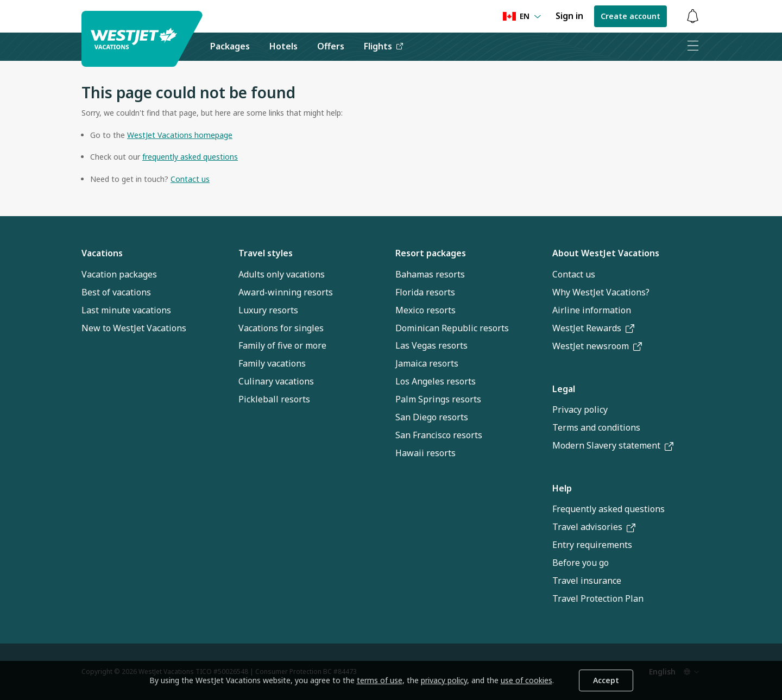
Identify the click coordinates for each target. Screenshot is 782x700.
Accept (606, 680)
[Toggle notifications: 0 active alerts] (692, 17)
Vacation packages (119, 274)
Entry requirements (592, 545)
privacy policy (444, 680)
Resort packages (431, 253)
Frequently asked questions (608, 509)
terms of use (380, 680)
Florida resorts (425, 292)
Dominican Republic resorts (452, 328)
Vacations (102, 253)
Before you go (581, 563)
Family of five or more (282, 345)
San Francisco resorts (439, 435)
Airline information (592, 310)
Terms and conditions (596, 427)
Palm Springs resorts (438, 399)
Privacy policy (580, 409)
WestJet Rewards (593, 328)
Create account (630, 16)
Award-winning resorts (286, 292)
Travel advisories (594, 527)
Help (562, 488)
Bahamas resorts (430, 274)
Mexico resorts (425, 310)
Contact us (574, 274)
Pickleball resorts (274, 399)
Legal (564, 389)
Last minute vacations (126, 310)
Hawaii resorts (425, 453)
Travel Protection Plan (598, 598)
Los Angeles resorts (436, 381)
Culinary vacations (276, 381)
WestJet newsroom (597, 346)
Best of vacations (116, 292)
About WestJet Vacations (606, 253)
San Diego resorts (432, 417)
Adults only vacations (282, 274)
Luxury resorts (268, 310)
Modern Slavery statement (613, 445)
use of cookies (526, 680)
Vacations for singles (281, 328)
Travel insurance (587, 581)
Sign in (569, 16)
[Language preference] (522, 17)
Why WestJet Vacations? (601, 292)
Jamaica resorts (427, 363)
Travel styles (266, 253)
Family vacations (272, 363)
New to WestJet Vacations (134, 328)
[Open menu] (692, 47)
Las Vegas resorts (431, 345)
